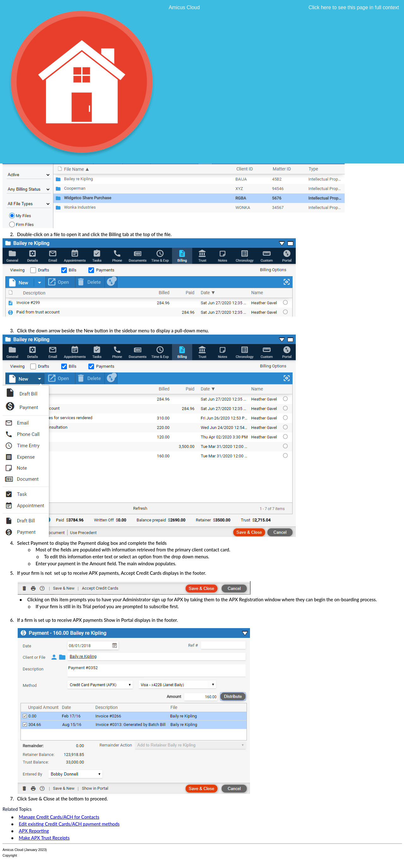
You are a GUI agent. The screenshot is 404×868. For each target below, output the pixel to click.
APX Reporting (34, 831)
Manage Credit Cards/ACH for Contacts (59, 817)
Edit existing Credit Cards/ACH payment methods (69, 824)
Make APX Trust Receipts (44, 838)
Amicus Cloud (184, 7)
